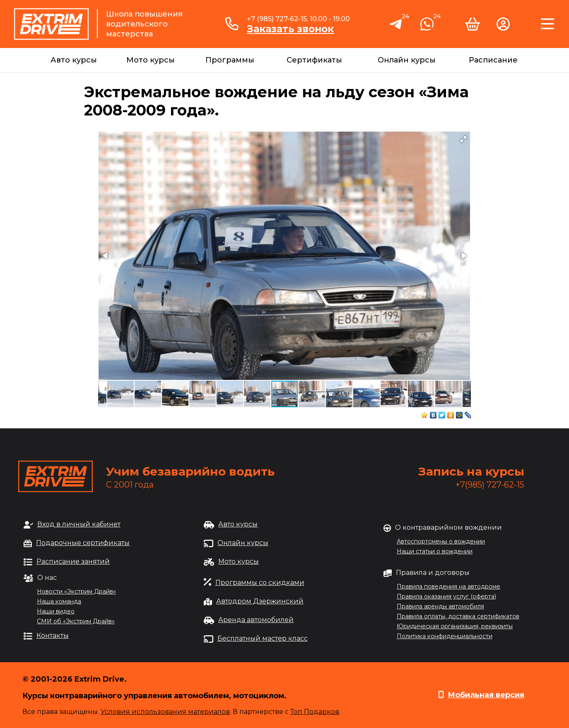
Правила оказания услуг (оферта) (446, 596)
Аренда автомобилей (256, 620)
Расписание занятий (73, 561)
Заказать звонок (290, 29)
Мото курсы (151, 60)
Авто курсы (74, 60)
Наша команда (59, 601)
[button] (463, 139)
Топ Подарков (315, 712)
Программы (230, 60)
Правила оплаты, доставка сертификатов (458, 616)
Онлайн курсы (407, 60)
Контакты (53, 635)
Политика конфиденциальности (445, 636)
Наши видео (56, 611)
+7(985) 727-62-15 (490, 485)
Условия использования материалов (165, 712)
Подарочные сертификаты (83, 543)
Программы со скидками (260, 583)
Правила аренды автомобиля (440, 606)
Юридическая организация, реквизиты (455, 626)
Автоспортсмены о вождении (441, 541)
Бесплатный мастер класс (263, 638)
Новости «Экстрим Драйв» (76, 591)
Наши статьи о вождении (435, 551)
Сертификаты (314, 60)
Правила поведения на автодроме (448, 586)
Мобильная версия (486, 695)
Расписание (493, 60)
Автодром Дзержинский (260, 601)
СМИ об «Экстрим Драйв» (76, 621)
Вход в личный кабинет (79, 524)
